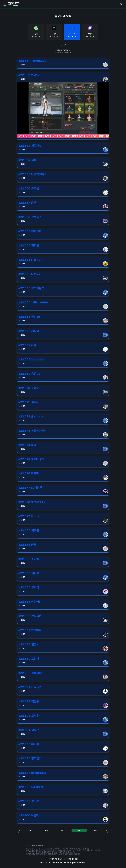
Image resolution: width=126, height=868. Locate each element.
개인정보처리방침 (61, 859)
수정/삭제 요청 (73, 859)
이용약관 (51, 859)
